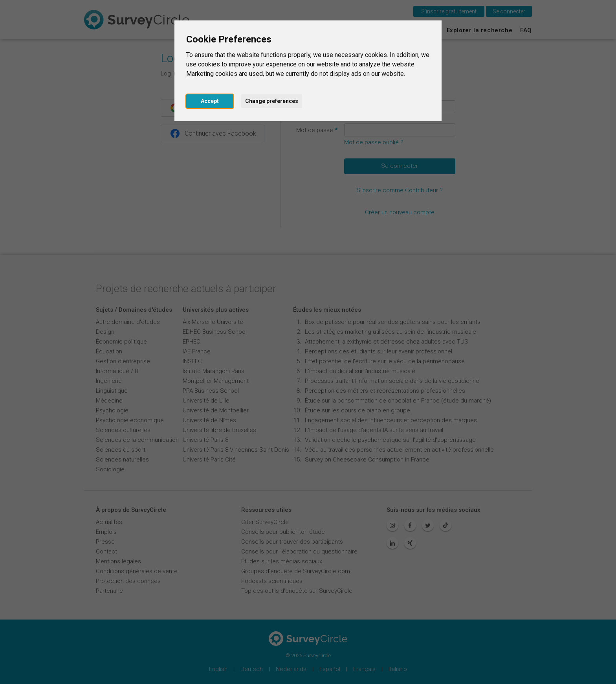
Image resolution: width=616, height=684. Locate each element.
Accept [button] (210, 101)
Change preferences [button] (272, 101)
